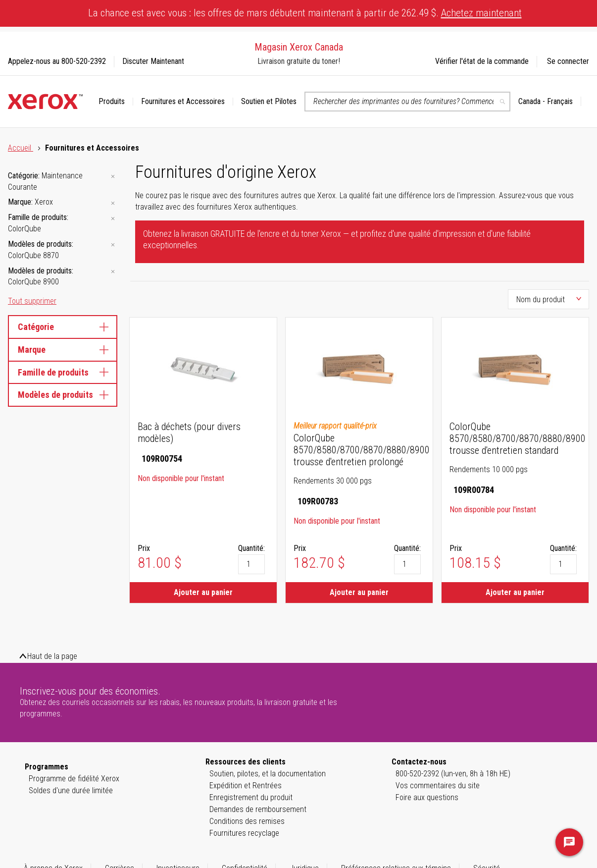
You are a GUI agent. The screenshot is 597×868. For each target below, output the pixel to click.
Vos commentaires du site (438, 786)
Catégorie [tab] (63, 327)
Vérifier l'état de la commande (482, 61)
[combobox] (407, 102)
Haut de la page (52, 656)
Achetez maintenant (481, 13)
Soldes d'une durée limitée (71, 790)
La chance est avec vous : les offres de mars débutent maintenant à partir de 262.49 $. (305, 13)
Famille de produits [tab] (63, 372)
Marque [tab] (63, 350)
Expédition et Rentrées (246, 786)
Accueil (21, 148)
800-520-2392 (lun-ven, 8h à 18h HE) (453, 774)
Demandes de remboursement (258, 809)
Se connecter (568, 61)
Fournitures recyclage (244, 833)
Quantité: (251, 548)
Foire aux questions (427, 797)
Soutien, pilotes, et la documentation (268, 774)
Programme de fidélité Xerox (74, 779)
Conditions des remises (247, 821)
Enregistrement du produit (251, 797)
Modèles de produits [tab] (63, 395)
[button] (550, 102)
